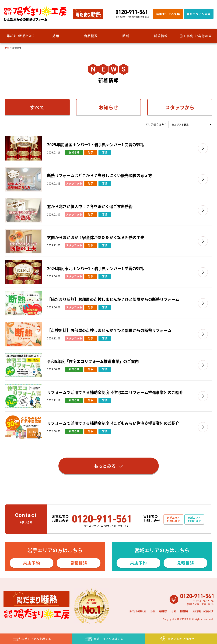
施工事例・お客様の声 (203, 611)
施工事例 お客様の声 (196, 36)
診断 (126, 36)
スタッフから (180, 107)
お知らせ (108, 107)
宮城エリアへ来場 (199, 14)
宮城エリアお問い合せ (194, 519)
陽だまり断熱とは (138, 611)
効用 (56, 36)
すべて (37, 107)
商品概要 (91, 36)
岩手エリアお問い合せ (173, 519)
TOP (7, 48)
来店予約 (31, 563)
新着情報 (161, 36)
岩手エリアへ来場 (168, 14)
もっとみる (108, 466)
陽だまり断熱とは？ (21, 36)
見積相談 (79, 563)
